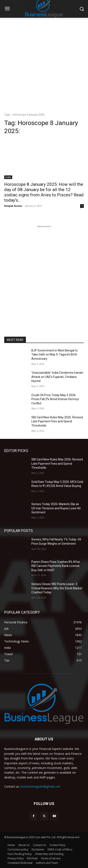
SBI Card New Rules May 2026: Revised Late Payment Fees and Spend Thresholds (57, 421)
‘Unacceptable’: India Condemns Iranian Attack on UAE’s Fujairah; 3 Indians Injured (57, 377)
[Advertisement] (44, 64)
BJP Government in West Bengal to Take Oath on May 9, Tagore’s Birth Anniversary (55, 355)
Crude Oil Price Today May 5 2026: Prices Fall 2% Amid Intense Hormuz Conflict (55, 399)
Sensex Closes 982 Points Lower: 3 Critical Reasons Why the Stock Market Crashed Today (57, 588)
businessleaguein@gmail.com (40, 786)
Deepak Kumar (13, 206)
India (8, 177)
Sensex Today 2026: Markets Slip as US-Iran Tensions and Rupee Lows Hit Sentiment (56, 508)
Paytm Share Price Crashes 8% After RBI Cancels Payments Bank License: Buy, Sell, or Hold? (56, 566)
